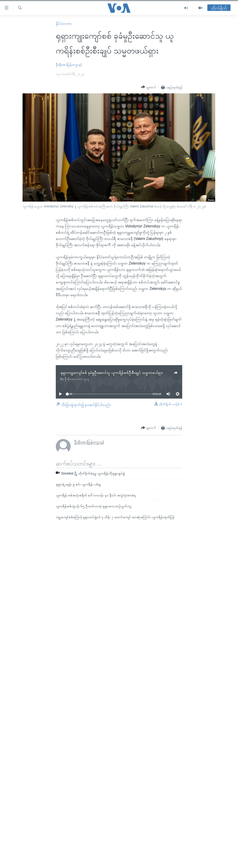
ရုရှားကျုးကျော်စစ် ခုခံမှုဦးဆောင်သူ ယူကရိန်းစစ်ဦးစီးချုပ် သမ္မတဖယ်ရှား (112, 373)
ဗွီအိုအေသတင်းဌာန (77, 379)
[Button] (148, 87)
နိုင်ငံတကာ (64, 24)
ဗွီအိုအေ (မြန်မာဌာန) (69, 65)
